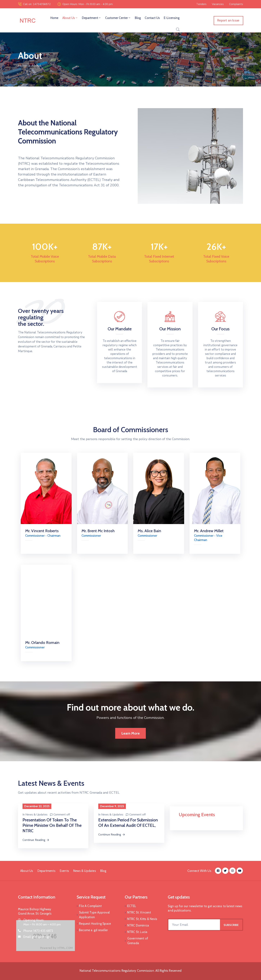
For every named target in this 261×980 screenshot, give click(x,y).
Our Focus (220, 329)
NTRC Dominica (138, 925)
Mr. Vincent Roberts (42, 531)
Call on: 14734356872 (37, 4)
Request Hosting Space (95, 924)
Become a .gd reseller (93, 930)
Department (92, 18)
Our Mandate (120, 329)
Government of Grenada (138, 941)
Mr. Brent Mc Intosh (98, 531)
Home (54, 18)
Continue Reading (36, 840)
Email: (37, 937)
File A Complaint (90, 906)
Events (64, 871)
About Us (70, 18)
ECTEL (132, 906)
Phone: (38, 931)
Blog (138, 18)
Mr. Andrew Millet (209, 531)
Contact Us (152, 18)
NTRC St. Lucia (137, 932)
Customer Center (118, 18)
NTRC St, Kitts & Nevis (142, 919)
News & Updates (36, 815)
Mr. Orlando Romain (42, 643)
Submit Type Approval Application (94, 915)
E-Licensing (172, 18)
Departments (46, 871)
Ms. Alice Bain (149, 531)
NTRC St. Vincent (139, 912)
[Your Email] (194, 925)
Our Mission (170, 329)
